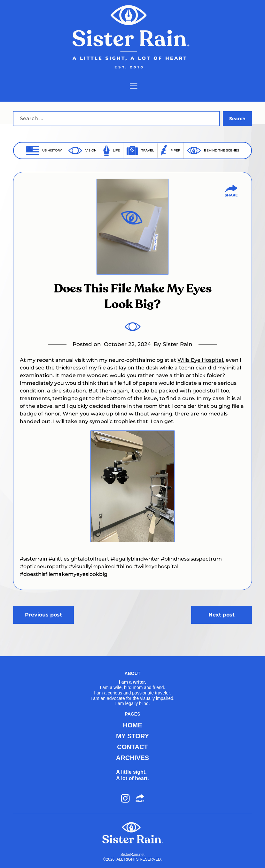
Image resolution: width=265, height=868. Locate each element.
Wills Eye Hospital (200, 360)
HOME (133, 725)
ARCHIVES (132, 758)
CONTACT (132, 747)
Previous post (43, 615)
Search (237, 119)
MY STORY (132, 736)
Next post (222, 615)
